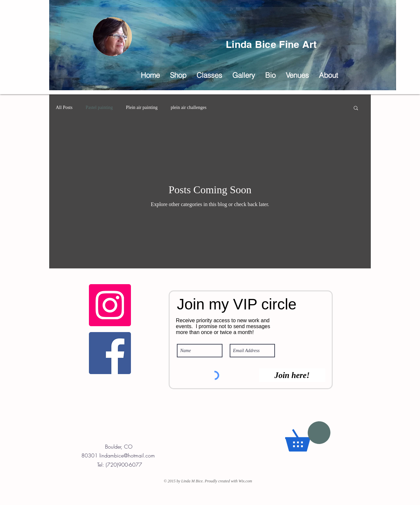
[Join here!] (292, 375)
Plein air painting (142, 107)
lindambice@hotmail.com (127, 455)
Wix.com (245, 481)
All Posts (64, 107)
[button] (243, 75)
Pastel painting (99, 107)
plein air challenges (189, 107)
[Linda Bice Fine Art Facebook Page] (110, 353)
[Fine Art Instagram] (110, 305)
